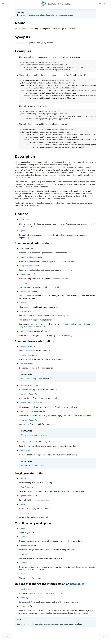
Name (20, 23)
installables (77, 584)
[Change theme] (8, 4)
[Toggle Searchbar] (13, 4)
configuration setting (74, 324)
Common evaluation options (33, 243)
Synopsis (22, 37)
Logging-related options (30, 473)
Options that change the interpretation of (42, 584)
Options (22, 214)
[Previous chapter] (7, 636)
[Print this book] (100, 4)
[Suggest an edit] (108, 4)
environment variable (32, 327)
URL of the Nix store (31, 296)
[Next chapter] (104, 636)
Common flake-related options (35, 341)
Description (25, 156)
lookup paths (64, 316)
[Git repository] (104, 4)
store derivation (39, 593)
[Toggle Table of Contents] (3, 4)
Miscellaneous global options (34, 523)
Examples (23, 51)
